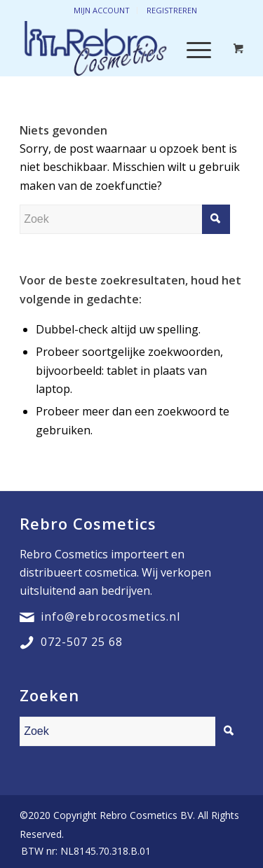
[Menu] (192, 48)
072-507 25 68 (82, 642)
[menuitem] (82, 851)
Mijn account (102, 10)
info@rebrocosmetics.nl (110, 616)
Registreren (172, 10)
